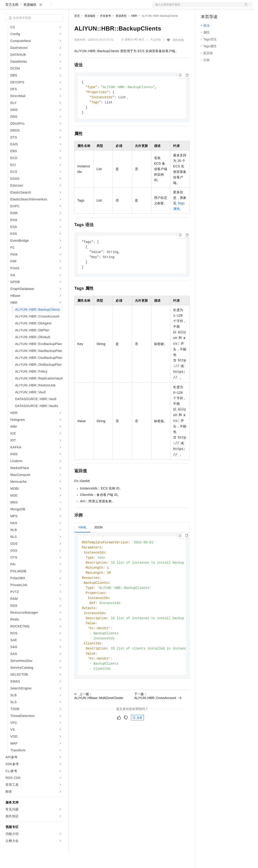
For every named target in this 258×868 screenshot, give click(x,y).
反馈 (137, 741)
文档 (196, 7)
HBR (134, 31)
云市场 (112, 7)
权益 (88, 7)
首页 (77, 31)
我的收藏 (178, 55)
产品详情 (155, 54)
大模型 (47, 7)
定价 (99, 7)
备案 (206, 7)
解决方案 (74, 7)
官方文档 (12, 19)
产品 (60, 7)
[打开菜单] (7, 7)
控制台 (217, 7)
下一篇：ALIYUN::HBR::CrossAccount (158, 719)
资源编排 (30, 19)
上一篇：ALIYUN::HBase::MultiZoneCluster (99, 719)
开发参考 (105, 31)
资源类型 (121, 31)
